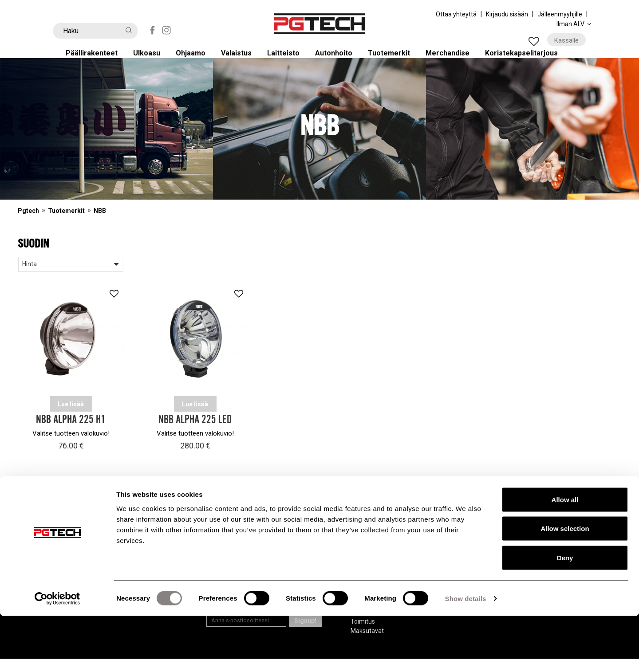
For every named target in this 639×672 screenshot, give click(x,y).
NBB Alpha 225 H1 (71, 434)
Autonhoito (340, 59)
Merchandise (456, 59)
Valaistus (242, 59)
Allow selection (565, 585)
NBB (100, 224)
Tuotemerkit (397, 59)
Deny (565, 614)
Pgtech (28, 224)
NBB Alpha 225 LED (195, 434)
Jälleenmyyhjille (560, 14)
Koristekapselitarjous (532, 59)
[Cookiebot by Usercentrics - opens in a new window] (57, 655)
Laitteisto (289, 59)
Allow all (565, 556)
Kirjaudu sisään (507, 14)
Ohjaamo (195, 59)
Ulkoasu (152, 59)
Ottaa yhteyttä (456, 14)
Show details (466, 654)
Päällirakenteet (96, 59)
